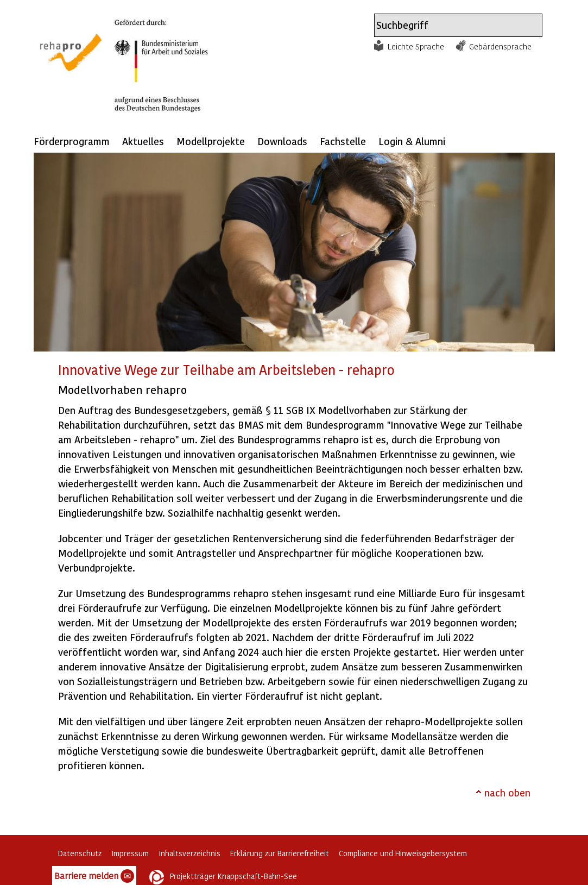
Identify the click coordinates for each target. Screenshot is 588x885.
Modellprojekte (211, 141)
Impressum (130, 853)
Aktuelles (143, 141)
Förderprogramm (72, 141)
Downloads (282, 141)
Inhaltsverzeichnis (189, 853)
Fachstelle (343, 141)
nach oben (507, 792)
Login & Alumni (412, 141)
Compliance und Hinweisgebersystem (403, 853)
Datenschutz (80, 853)
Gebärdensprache (500, 46)
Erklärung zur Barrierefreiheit (280, 853)
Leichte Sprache (416, 46)
